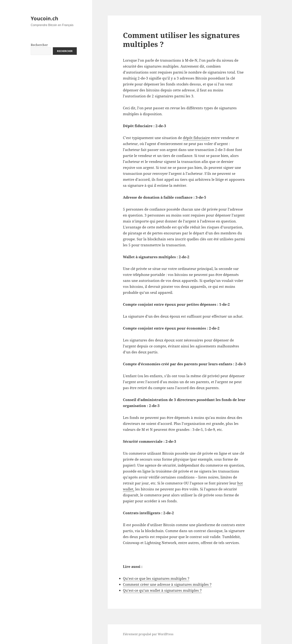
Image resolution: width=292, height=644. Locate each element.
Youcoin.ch (45, 18)
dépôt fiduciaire (196, 138)
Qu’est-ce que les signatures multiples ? (156, 578)
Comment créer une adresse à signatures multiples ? (167, 584)
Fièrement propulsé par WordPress (148, 634)
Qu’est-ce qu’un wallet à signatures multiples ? (162, 590)
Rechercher (39, 45)
